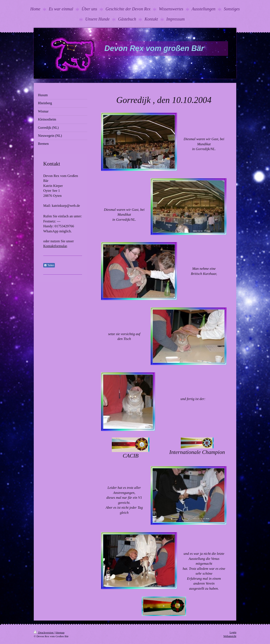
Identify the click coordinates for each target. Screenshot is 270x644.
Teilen (49, 265)
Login (233, 632)
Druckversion (44, 632)
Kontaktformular (55, 246)
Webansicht (230, 636)
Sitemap (60, 632)
